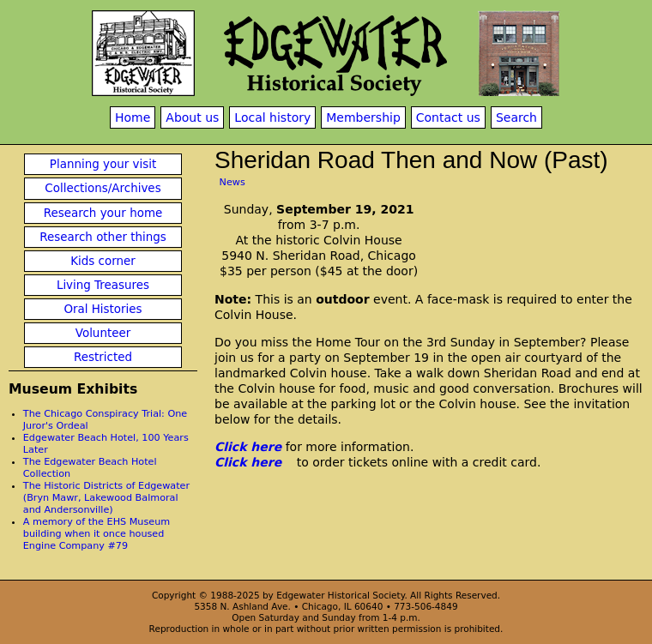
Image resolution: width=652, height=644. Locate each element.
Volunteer (103, 333)
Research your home (103, 213)
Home (133, 117)
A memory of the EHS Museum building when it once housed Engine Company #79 (97, 534)
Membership (363, 117)
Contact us (448, 117)
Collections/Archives (103, 188)
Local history (272, 117)
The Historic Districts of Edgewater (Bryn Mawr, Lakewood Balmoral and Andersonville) (106, 498)
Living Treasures (103, 285)
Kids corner (103, 261)
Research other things (103, 237)
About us (192, 117)
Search (516, 117)
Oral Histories (103, 309)
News (232, 182)
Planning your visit (103, 164)
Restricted (103, 357)
